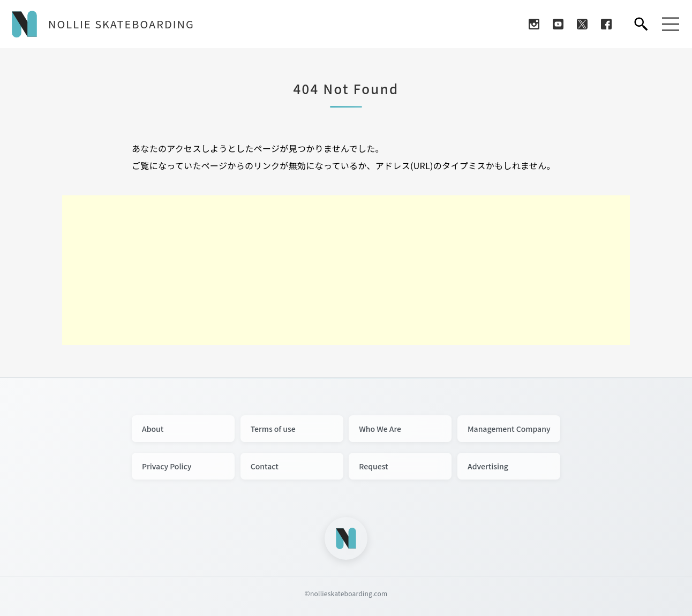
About (153, 429)
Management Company (509, 429)
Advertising (488, 466)
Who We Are (380, 429)
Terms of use (273, 429)
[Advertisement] (346, 270)
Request (373, 466)
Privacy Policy (167, 466)
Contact (265, 466)
